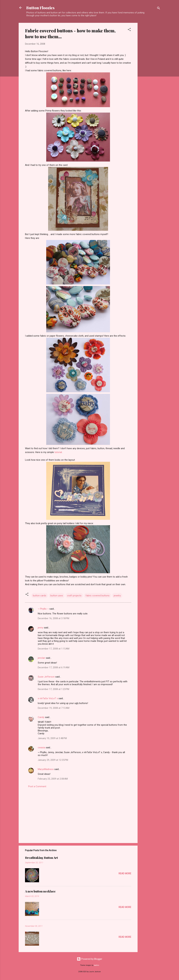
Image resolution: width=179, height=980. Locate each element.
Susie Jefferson (46, 677)
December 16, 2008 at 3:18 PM (53, 618)
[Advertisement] (150, 71)
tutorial (58, 452)
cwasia (41, 748)
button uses (57, 596)
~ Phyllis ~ (43, 609)
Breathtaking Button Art (41, 858)
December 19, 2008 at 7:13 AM (54, 708)
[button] (129, 30)
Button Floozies (40, 8)
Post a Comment (37, 786)
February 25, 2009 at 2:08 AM (53, 779)
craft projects (74, 596)
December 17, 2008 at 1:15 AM (54, 649)
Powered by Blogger (89, 959)
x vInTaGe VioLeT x (48, 698)
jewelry (117, 596)
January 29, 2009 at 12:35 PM (53, 760)
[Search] (159, 9)
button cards (40, 596)
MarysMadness (46, 769)
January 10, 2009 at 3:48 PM (52, 738)
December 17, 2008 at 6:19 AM (54, 667)
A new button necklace (40, 891)
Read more (125, 873)
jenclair (41, 658)
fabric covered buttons (98, 596)
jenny (40, 628)
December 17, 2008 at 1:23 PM (53, 689)
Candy (41, 717)
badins (97, 965)
